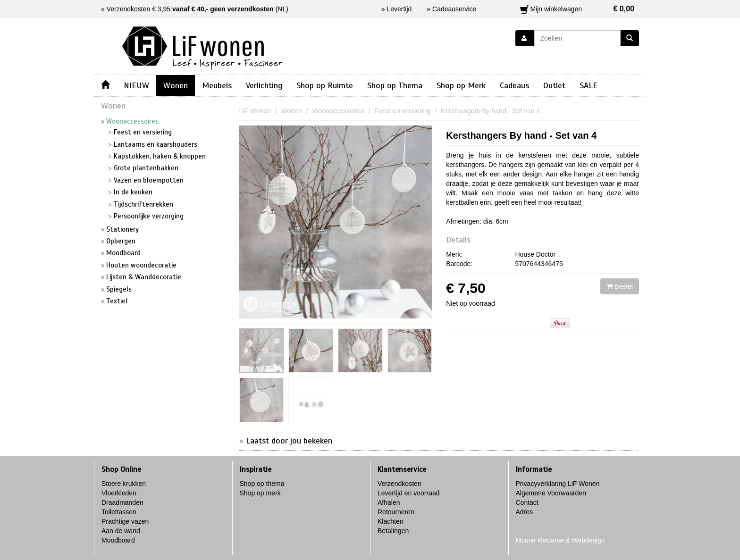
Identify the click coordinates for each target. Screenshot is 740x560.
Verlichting (264, 85)
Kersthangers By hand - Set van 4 (521, 135)
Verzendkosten (399, 484)
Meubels (217, 85)
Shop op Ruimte (325, 85)
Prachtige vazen (125, 521)
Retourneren (396, 512)
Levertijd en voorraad (409, 493)
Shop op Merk (461, 85)
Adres (525, 512)
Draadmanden (122, 502)
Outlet (554, 85)
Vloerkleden (119, 493)
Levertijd (399, 9)
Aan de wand (121, 531)
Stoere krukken (124, 484)
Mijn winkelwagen (577, 9)
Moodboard (118, 540)
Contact (527, 502)
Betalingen (393, 531)
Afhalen (389, 502)
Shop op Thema (395, 85)
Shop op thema (262, 484)
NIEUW (136, 85)
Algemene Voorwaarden (551, 493)
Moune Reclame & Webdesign (560, 540)
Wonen (176, 85)
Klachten (390, 521)
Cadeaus (514, 85)
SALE (589, 85)
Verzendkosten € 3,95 (190, 9)
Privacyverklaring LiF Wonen (558, 484)
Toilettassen (119, 512)
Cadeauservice (454, 9)
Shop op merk (260, 493)
